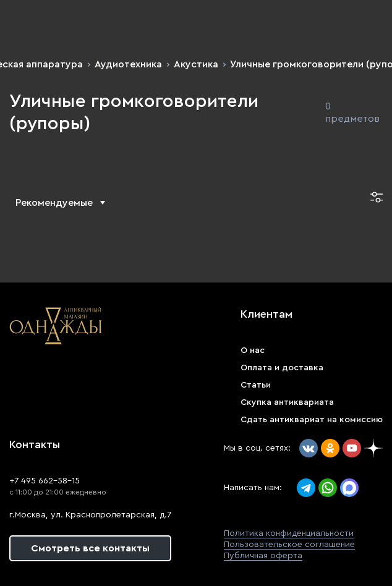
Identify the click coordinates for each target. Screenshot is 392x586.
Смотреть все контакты (90, 548)
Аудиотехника (128, 64)
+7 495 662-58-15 (45, 481)
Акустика (196, 64)
